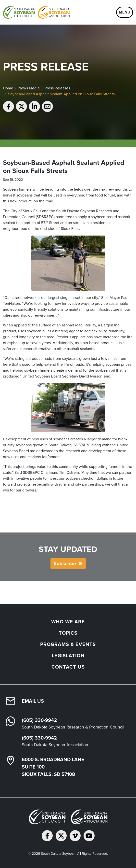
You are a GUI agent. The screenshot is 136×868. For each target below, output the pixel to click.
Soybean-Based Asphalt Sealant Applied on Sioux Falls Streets (61, 94)
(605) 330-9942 (39, 720)
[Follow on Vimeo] (75, 836)
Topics (68, 633)
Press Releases (57, 88)
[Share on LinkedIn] (34, 106)
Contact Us (68, 667)
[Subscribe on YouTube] (89, 836)
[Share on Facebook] (8, 106)
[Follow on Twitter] (61, 836)
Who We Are (68, 622)
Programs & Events (68, 644)
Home (8, 88)
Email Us (33, 701)
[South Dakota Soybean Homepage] (36, 12)
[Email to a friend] (47, 106)
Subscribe (65, 563)
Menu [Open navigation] (125, 12)
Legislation (68, 656)
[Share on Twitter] (21, 106)
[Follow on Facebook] (47, 836)
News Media (29, 88)
